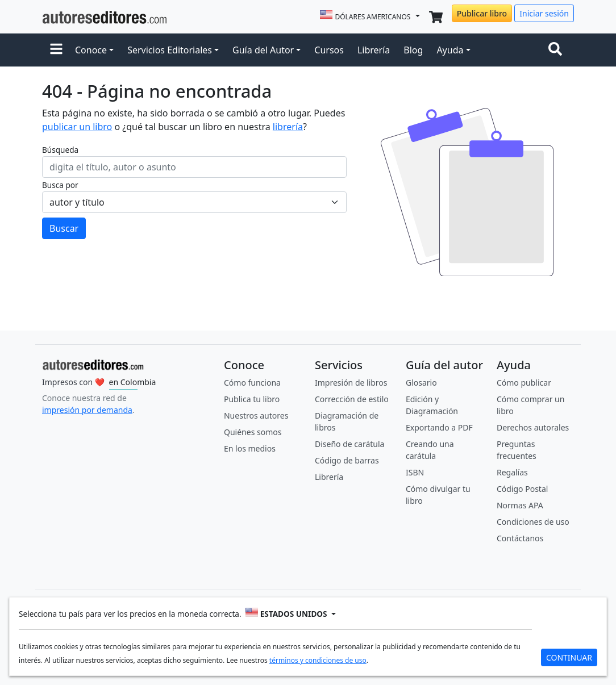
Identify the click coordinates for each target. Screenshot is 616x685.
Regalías (512, 472)
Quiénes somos (253, 432)
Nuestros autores (256, 415)
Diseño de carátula (349, 444)
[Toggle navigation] (557, 50)
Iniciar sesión (544, 13)
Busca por (60, 185)
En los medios (250, 448)
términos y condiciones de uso (318, 660)
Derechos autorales (533, 427)
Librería (374, 50)
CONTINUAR (569, 657)
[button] (56, 50)
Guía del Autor (263, 50)
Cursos (329, 50)
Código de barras (347, 460)
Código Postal (522, 489)
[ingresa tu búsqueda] (194, 167)
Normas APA (520, 505)
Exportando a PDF (439, 427)
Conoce (91, 50)
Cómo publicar (524, 383)
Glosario (421, 383)
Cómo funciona (252, 383)
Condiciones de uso (533, 522)
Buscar (64, 228)
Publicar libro (482, 13)
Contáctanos (520, 538)
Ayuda (450, 50)
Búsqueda (60, 150)
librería (288, 127)
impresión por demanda (87, 410)
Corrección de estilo (352, 399)
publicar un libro (77, 127)
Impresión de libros (351, 383)
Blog (413, 50)
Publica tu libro (252, 399)
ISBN (415, 472)
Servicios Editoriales (170, 50)
